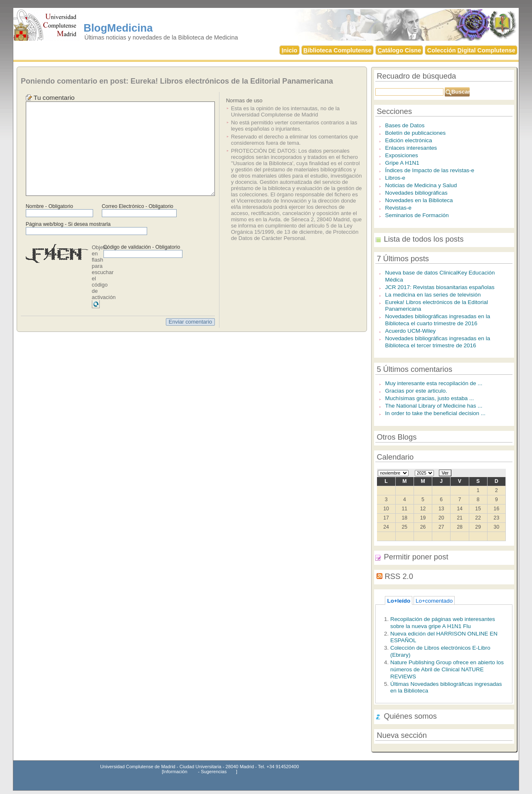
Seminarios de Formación (417, 215)
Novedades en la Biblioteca (419, 200)
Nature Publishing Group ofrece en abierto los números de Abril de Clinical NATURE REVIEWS (447, 669)
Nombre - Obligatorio (49, 206)
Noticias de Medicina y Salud (421, 185)
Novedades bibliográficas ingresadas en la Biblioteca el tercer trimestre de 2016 (437, 342)
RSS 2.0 (399, 576)
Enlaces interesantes (411, 148)
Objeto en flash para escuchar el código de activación (104, 272)
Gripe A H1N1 (402, 163)
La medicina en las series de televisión (433, 295)
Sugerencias (214, 772)
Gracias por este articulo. (416, 391)
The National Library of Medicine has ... (433, 406)
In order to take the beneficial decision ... (435, 413)
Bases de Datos (405, 125)
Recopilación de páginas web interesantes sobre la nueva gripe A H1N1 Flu (443, 623)
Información (175, 772)
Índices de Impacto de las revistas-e (430, 170)
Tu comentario (54, 98)
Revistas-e (398, 208)
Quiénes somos (410, 716)
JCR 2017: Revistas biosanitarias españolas (440, 287)
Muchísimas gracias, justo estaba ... (429, 398)
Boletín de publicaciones (415, 133)
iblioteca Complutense (337, 50)
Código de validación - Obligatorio (142, 247)
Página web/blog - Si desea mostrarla (68, 224)
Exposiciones (401, 155)
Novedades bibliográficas (416, 193)
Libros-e (395, 178)
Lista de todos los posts (424, 239)
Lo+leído (399, 601)
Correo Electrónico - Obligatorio (138, 206)
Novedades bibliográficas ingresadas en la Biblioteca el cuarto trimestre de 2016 (437, 320)
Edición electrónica (408, 140)
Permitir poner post (416, 557)
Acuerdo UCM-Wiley (410, 331)
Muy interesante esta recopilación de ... (433, 383)
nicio (290, 50)
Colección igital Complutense (471, 50)
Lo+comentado (434, 601)
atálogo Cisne (399, 50)
